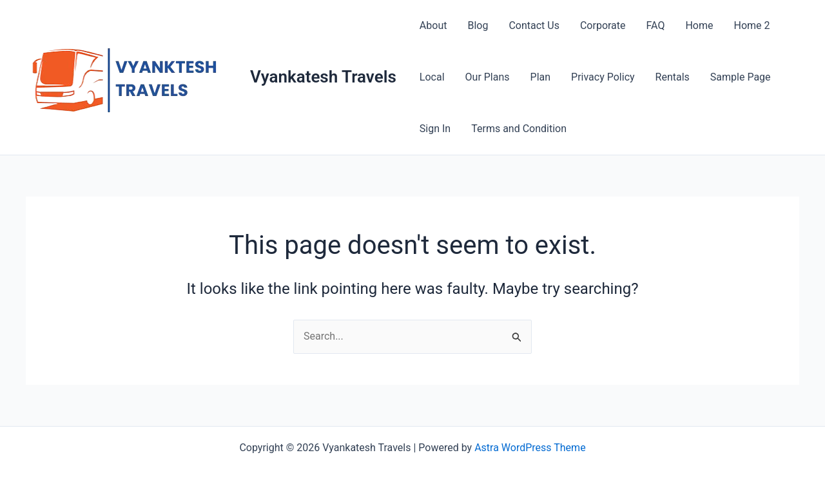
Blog (478, 25)
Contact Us (534, 25)
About (433, 25)
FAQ (656, 25)
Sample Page (741, 77)
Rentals (673, 77)
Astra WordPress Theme (530, 448)
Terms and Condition (519, 129)
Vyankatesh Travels (323, 77)
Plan (541, 77)
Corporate (603, 25)
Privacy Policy (603, 77)
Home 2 (752, 25)
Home (699, 25)
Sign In (435, 129)
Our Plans (488, 77)
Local (432, 77)
